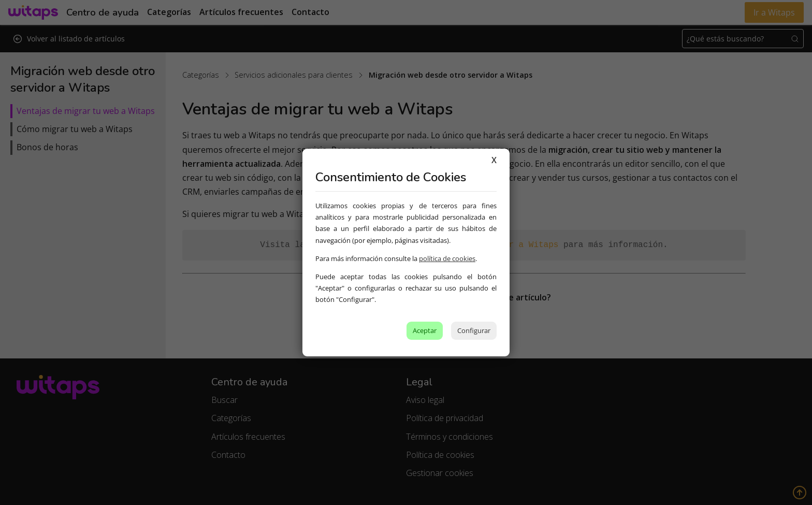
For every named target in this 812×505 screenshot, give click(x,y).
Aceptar (425, 330)
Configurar (474, 330)
